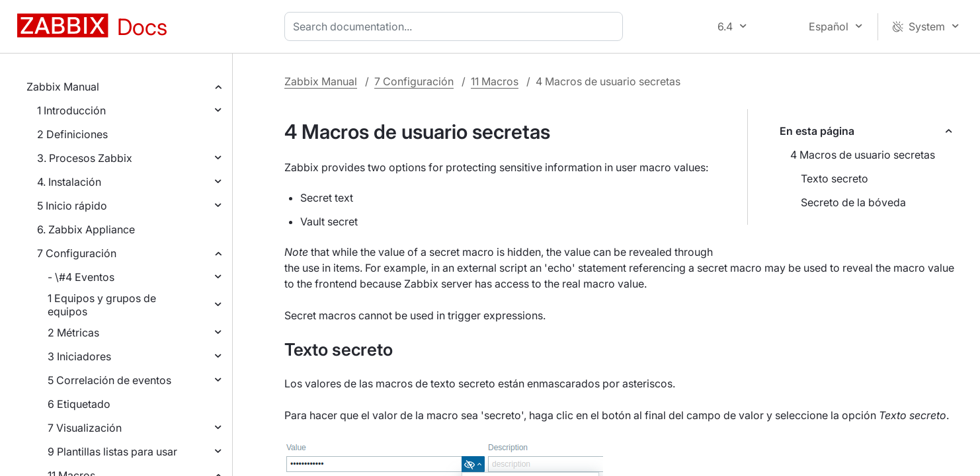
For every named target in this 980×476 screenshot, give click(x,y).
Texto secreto (835, 178)
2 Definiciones (72, 134)
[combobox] (456, 26)
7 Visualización (85, 428)
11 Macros (495, 81)
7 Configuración (77, 253)
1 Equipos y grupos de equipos (102, 305)
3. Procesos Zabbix (85, 158)
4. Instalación (69, 182)
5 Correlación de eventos (109, 380)
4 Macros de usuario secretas (863, 155)
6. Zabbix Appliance (86, 229)
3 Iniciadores (79, 356)
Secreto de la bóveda (853, 202)
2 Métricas (73, 333)
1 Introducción (71, 110)
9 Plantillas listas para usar (112, 452)
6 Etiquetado (79, 404)
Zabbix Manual (63, 87)
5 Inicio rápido (72, 206)
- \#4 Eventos (81, 277)
